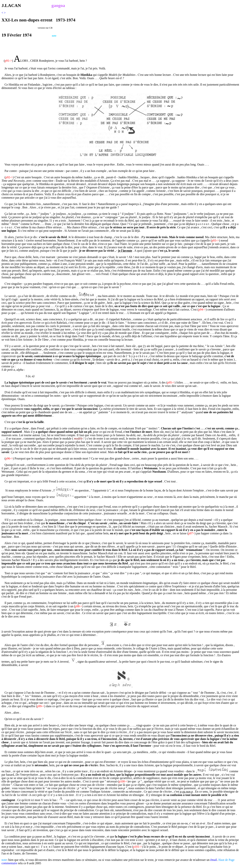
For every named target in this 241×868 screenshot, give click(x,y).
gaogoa (58, 5)
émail (214, 860)
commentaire (9, 863)
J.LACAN (11, 5)
